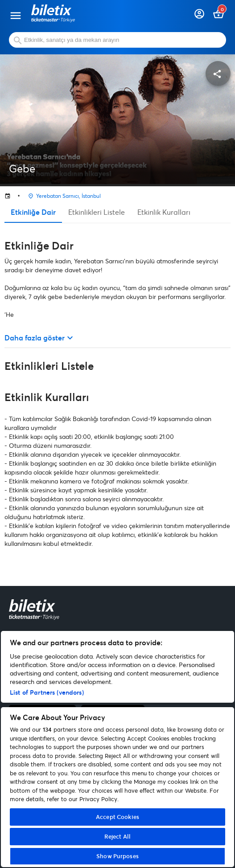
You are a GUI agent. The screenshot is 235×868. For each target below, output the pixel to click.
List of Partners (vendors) (47, 692)
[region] (117, 749)
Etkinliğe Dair (33, 212)
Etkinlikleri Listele (97, 212)
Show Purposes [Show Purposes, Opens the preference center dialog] (117, 856)
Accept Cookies (117, 817)
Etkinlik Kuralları (164, 212)
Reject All (117, 836)
